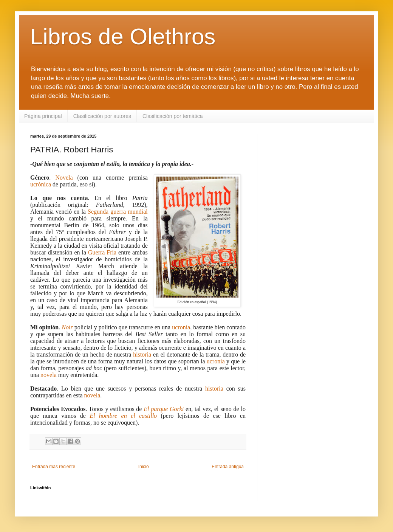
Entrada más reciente (54, 467)
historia (142, 354)
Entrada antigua (228, 467)
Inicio (144, 467)
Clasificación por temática (173, 116)
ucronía (181, 327)
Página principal (43, 116)
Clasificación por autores (102, 116)
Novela (64, 178)
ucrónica (41, 184)
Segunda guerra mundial (118, 212)
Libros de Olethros (123, 36)
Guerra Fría (102, 252)
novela (49, 375)
